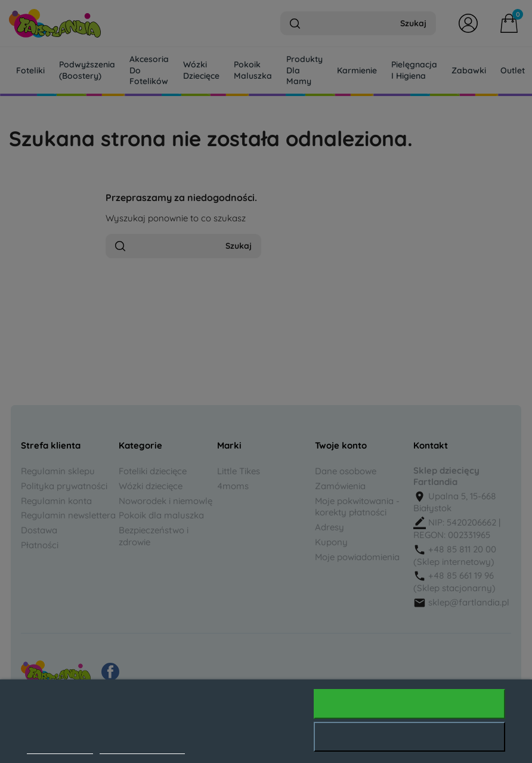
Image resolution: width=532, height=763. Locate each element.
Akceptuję (409, 704)
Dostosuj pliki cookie (142, 747)
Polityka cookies (60, 747)
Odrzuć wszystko (409, 737)
